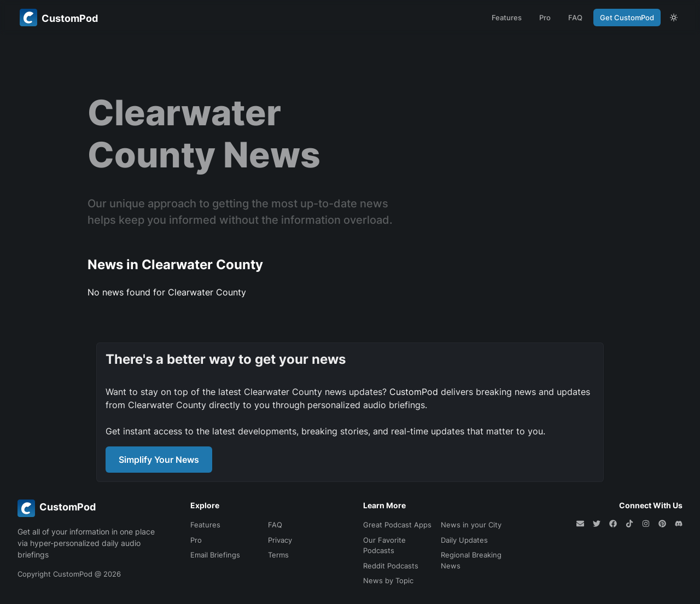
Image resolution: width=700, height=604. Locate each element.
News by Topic (388, 580)
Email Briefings (215, 555)
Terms (278, 555)
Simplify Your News (159, 460)
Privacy (280, 540)
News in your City (471, 525)
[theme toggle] (674, 18)
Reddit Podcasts (391, 566)
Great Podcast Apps (397, 525)
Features (507, 18)
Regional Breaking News (471, 560)
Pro (545, 18)
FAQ (575, 18)
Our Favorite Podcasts (384, 545)
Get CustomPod (627, 18)
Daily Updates (464, 540)
